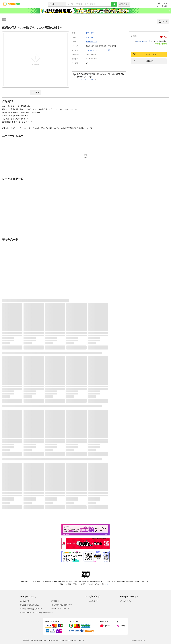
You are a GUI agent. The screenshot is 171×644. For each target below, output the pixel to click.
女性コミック (100, 50)
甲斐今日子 (90, 33)
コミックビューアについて (87, 79)
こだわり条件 (124, 4)
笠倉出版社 (90, 37)
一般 (108, 50)
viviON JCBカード (144, 41)
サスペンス (90, 50)
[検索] (114, 4)
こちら (108, 584)
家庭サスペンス (91, 42)
